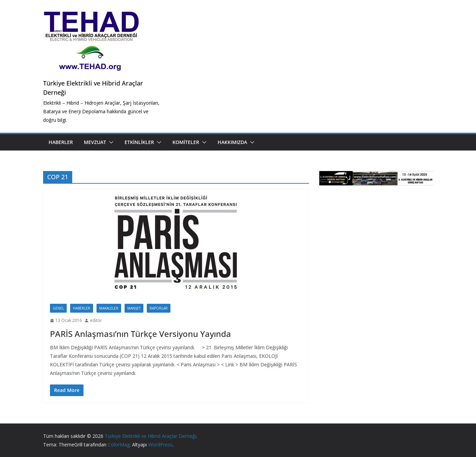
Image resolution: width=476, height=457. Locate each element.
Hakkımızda (232, 142)
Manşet (134, 308)
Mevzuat (95, 142)
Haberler (61, 142)
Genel (58, 308)
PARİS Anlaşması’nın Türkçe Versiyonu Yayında (140, 334)
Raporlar (159, 308)
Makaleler (109, 308)
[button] (110, 142)
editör (96, 320)
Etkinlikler (139, 142)
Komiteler (186, 142)
